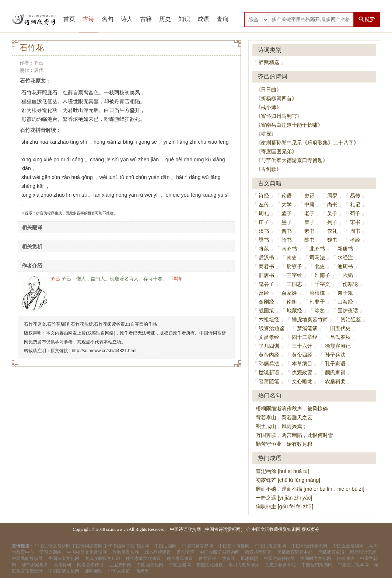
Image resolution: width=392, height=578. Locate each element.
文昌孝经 (269, 337)
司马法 (317, 258)
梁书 (264, 240)
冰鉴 (320, 311)
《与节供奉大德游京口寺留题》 (292, 160)
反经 (264, 293)
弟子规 (345, 293)
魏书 (332, 240)
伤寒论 (350, 284)
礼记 (355, 204)
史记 (309, 196)
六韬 (348, 275)
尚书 (332, 204)
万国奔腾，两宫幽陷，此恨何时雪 (294, 435)
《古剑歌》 (269, 169)
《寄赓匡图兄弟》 (276, 151)
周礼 (264, 213)
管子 (309, 222)
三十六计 (302, 346)
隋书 (287, 240)
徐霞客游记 (338, 346)
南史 (292, 258)
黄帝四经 (302, 355)
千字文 (322, 284)
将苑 (264, 249)
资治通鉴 (351, 319)
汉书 (264, 231)
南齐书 (289, 249)
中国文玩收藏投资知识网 (276, 529)
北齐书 (317, 249)
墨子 (287, 222)
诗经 (264, 196)
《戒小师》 (269, 107)
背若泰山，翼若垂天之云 (284, 417)
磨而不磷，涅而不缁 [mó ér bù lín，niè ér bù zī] (310, 489)
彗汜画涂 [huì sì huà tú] (282, 471)
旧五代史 (340, 328)
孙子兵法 (335, 355)
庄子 (264, 222)
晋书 (287, 231)
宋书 (355, 222)
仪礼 (332, 231)
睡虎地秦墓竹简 (310, 319)
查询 (223, 19)
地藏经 (294, 311)
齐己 (39, 63)
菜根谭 (317, 293)
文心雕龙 (302, 381)
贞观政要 (302, 372)
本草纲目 (302, 364)
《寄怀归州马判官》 (279, 116)
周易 (332, 196)
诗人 (127, 19)
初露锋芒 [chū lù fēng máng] (288, 480)
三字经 (294, 275)
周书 (355, 231)
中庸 (309, 204)
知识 (184, 19)
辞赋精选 (269, 62)
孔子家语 (335, 364)
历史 (165, 19)
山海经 (345, 302)
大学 (287, 204)
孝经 (355, 240)
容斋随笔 (269, 381)
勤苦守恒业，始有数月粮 (284, 444)
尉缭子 (294, 266)
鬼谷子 (266, 284)
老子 (309, 213)
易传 (355, 196)
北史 (320, 266)
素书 (309, 231)
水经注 (345, 258)
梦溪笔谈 (307, 328)
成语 (203, 19)
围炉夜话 (348, 311)
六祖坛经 (269, 319)
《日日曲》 (269, 90)
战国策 (266, 311)
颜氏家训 (335, 372)
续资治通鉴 (272, 328)
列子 (332, 222)
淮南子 (322, 275)
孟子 (287, 213)
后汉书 (266, 258)
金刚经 (266, 302)
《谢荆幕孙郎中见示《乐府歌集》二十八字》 (307, 143)
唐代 (39, 70)
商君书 (266, 266)
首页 (69, 19)
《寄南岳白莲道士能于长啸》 (289, 125)
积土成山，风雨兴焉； (281, 426)
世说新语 (269, 372)
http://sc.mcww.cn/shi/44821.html (104, 351)
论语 (287, 196)
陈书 (309, 240)
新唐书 (345, 249)
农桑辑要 (335, 381)
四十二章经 (305, 337)
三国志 (294, 284)
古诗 (88, 19)
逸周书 (345, 266)
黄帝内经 (269, 355)
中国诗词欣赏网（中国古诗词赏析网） (207, 529)
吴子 (332, 213)
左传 (264, 204)
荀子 (355, 213)
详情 (177, 279)
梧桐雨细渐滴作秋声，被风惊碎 (292, 409)
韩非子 (317, 302)
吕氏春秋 (340, 337)
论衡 (292, 302)
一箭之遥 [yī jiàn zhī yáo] (284, 498)
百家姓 (289, 293)
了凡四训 (269, 346)
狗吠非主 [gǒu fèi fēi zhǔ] (284, 507)
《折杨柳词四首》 (276, 98)
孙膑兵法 (269, 364)
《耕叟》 (266, 134)
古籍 (146, 19)
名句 (108, 19)
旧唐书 (266, 275)
